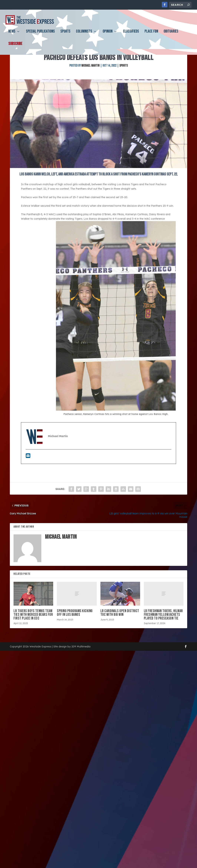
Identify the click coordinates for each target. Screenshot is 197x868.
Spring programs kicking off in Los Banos (75, 632)
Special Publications (40, 35)
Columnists (84, 35)
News (12, 35)
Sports (65, 35)
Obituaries (171, 35)
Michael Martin (90, 84)
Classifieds (131, 35)
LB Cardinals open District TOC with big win (120, 632)
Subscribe (15, 47)
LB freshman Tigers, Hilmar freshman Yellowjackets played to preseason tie (163, 633)
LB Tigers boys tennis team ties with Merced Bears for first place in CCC (33, 633)
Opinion (108, 35)
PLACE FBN (151, 35)
